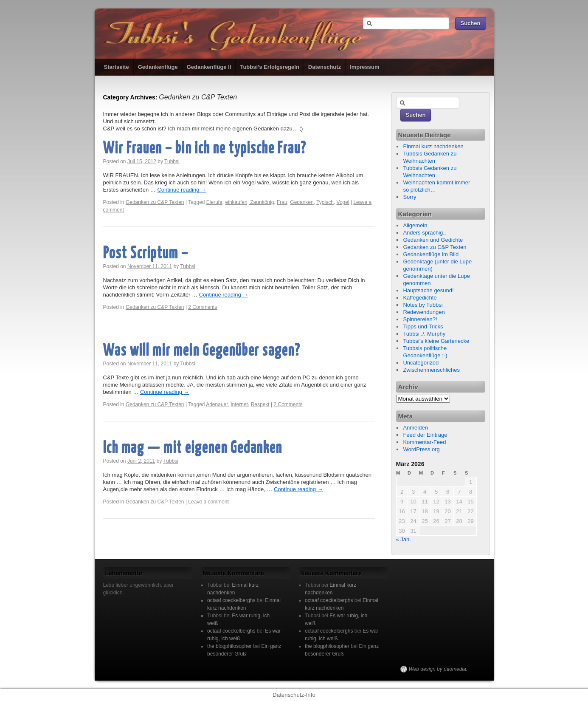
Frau (282, 202)
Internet (239, 404)
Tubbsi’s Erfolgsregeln (269, 67)
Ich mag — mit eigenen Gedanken (193, 448)
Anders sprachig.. (424, 233)
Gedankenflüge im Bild (431, 254)
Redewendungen (424, 312)
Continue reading (182, 190)
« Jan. (404, 539)
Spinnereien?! (420, 319)
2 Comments (203, 307)
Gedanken (302, 202)
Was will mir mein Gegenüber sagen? (202, 351)
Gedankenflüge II (209, 67)
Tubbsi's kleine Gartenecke (436, 341)
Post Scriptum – (146, 253)
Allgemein (415, 225)
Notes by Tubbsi (423, 305)
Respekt (260, 404)
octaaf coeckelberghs (231, 600)
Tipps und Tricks (423, 326)
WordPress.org (421, 449)
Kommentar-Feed (424, 442)
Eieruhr (214, 202)
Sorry (409, 197)
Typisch (325, 202)
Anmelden (415, 428)
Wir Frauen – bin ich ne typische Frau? (205, 148)
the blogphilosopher (229, 646)
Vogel (343, 202)
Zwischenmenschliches (431, 370)
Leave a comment (208, 502)
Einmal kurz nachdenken (433, 146)
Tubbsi (172, 161)
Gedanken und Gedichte (433, 240)
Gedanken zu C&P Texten (155, 202)
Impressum (364, 67)
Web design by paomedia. (438, 669)
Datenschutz (325, 67)
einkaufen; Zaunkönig (250, 202)
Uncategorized (421, 363)
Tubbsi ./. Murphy (424, 334)
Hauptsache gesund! (428, 290)
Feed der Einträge (425, 435)
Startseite (117, 67)
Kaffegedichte (420, 298)
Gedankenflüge (158, 67)
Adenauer (217, 404)
